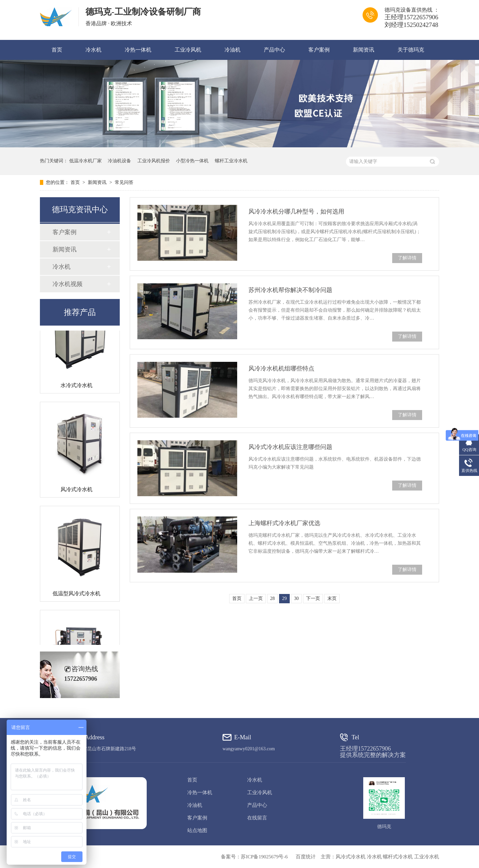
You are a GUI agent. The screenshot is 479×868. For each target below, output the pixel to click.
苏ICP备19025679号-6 (264, 857)
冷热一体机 (138, 50)
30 (296, 598)
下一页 (313, 598)
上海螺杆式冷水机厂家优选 (284, 523)
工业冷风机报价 (154, 161)
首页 (57, 50)
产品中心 (274, 50)
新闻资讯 (364, 50)
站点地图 (197, 830)
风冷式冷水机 (77, 491)
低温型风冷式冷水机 (77, 595)
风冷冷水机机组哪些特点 (281, 368)
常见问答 (124, 182)
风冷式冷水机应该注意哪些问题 (290, 447)
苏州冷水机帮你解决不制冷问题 (290, 290)
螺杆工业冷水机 (231, 161)
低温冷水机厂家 (85, 161)
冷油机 (233, 50)
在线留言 (257, 818)
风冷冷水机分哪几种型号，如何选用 (296, 212)
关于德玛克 (411, 50)
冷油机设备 (119, 161)
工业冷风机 (188, 50)
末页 (332, 598)
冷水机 (93, 50)
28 (272, 598)
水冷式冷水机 (77, 387)
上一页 (256, 598)
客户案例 (319, 50)
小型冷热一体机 (192, 161)
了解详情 (407, 258)
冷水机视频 (68, 284)
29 (284, 598)
